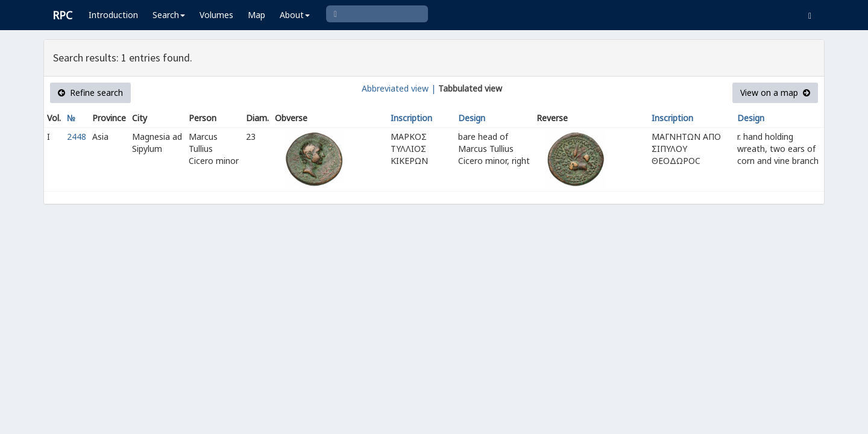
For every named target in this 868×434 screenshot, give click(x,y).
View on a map (775, 93)
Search (169, 15)
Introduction (113, 15)
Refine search (90, 93)
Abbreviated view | (399, 88)
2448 (77, 137)
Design (472, 118)
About (295, 15)
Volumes (216, 15)
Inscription (411, 118)
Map (256, 15)
